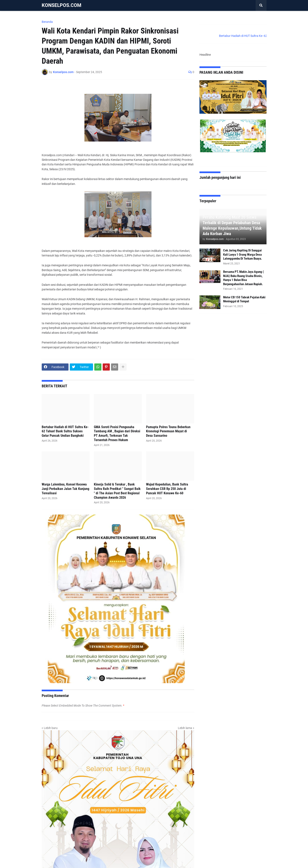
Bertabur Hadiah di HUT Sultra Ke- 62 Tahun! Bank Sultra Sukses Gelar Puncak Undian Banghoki (65, 431)
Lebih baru (51, 728)
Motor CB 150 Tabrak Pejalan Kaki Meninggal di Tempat (244, 299)
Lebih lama (185, 728)
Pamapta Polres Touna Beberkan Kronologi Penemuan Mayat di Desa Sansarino (168, 431)
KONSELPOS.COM (61, 5)
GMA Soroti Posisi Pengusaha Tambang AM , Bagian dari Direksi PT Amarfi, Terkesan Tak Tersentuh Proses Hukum (117, 433)
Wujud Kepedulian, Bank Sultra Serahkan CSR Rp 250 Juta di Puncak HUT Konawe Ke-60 (167, 489)
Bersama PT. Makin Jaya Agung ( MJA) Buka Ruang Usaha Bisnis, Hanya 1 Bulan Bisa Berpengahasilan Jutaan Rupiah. (243, 278)
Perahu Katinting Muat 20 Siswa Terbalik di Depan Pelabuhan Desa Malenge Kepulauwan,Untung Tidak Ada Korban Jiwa (232, 225)
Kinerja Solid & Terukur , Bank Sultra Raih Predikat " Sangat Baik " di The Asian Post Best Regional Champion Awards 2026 (117, 491)
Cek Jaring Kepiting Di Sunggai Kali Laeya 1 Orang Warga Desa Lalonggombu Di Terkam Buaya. (243, 254)
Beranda (47, 22)
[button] (261, 5)
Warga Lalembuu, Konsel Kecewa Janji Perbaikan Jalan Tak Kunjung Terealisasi (65, 489)
